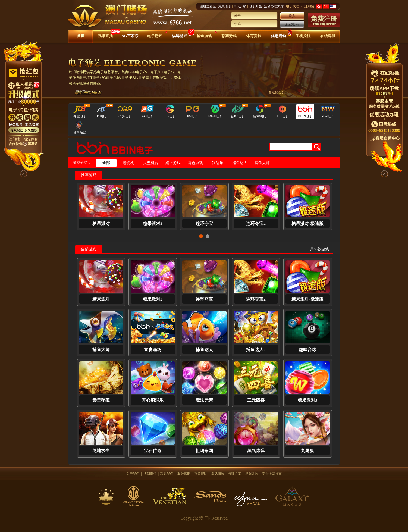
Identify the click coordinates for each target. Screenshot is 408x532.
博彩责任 (150, 474)
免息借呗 (225, 6)
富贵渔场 (153, 350)
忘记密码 (292, 24)
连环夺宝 (204, 223)
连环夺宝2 (256, 223)
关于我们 (133, 474)
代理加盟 (308, 6)
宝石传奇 (153, 451)
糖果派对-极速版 (307, 223)
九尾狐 (307, 451)
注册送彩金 (208, 6)
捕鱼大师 (262, 163)
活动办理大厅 (274, 6)
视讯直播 (105, 36)
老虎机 (128, 163)
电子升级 (255, 6)
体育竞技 (254, 36)
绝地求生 (101, 451)
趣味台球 (307, 350)
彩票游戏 (229, 36)
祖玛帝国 (204, 451)
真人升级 (240, 6)
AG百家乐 (130, 36)
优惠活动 (278, 36)
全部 (106, 163)
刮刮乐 (218, 163)
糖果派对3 (307, 400)
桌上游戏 (173, 163)
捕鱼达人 (240, 163)
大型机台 (151, 163)
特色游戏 (195, 163)
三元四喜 (256, 400)
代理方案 (235, 474)
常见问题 (218, 474)
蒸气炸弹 (256, 451)
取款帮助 (184, 474)
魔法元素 (204, 400)
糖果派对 (101, 223)
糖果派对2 (153, 223)
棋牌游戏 (180, 36)
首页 (81, 36)
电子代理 (293, 6)
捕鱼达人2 (256, 350)
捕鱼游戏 (204, 36)
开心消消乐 (153, 400)
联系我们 (167, 474)
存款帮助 (201, 474)
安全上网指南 (272, 474)
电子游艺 (155, 36)
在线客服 (328, 36)
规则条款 (252, 474)
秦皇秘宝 (101, 400)
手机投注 (303, 36)
